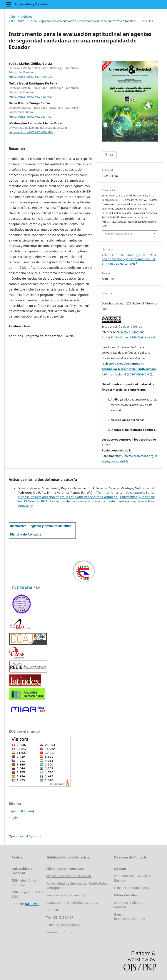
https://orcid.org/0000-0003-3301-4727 (31, 117)
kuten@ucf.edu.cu (138, 888)
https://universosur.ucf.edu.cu (69, 876)
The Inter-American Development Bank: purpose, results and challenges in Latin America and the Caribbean (86, 495)
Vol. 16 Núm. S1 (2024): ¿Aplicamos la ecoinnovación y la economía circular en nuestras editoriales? (72, 21)
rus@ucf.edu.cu (69, 925)
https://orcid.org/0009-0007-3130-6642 (31, 77)
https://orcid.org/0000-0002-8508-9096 (31, 97)
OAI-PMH (32, 904)
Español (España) (21, 811)
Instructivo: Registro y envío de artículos (41, 526)
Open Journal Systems (25, 836)
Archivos (27, 17)
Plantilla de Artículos (26, 534)
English (14, 818)
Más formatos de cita (118, 234)
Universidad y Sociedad (31, 4)
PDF (111, 155)
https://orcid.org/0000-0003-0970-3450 (31, 132)
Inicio (12, 17)
